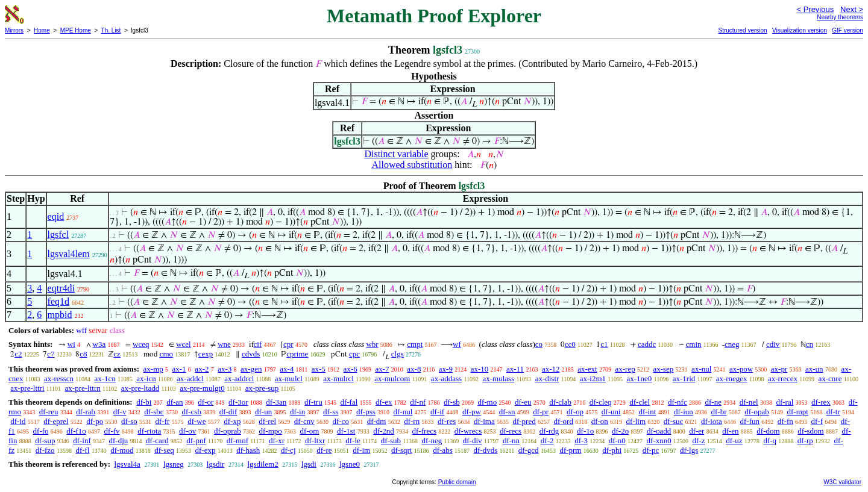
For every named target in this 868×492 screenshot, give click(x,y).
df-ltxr (315, 441)
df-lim (636, 421)
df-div (473, 441)
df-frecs (424, 431)
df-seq (164, 450)
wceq (141, 344)
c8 (83, 354)
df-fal (349, 402)
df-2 (547, 441)
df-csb (191, 412)
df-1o (585, 431)
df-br (719, 412)
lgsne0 (350, 464)
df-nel (749, 402)
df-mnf (237, 441)
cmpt (415, 344)
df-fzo (45, 450)
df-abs (443, 450)
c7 (51, 354)
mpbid (60, 315)
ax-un (814, 369)
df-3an (276, 402)
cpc (354, 354)
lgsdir (216, 464)
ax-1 (179, 369)
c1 (604, 344)
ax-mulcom (392, 378)
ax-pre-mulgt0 (202, 388)
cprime (297, 354)
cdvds (251, 354)
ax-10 (480, 369)
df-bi (144, 402)
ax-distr (547, 378)
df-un (263, 412)
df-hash (248, 450)
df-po (95, 421)
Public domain (457, 482)
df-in (297, 412)
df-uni (611, 412)
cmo (166, 354)
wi (71, 344)
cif (258, 344)
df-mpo (271, 431)
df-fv (112, 431)
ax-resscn (59, 378)
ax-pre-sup (262, 388)
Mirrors (14, 30)
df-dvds (486, 450)
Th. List (111, 30)
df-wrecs (468, 431)
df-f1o (76, 431)
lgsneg (174, 464)
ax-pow (741, 369)
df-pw (472, 412)
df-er (697, 431)
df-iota (712, 421)
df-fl (82, 450)
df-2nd (384, 431)
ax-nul (701, 369)
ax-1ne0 (639, 378)
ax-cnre (830, 378)
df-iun (684, 412)
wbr (372, 344)
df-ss (331, 412)
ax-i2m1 (593, 378)
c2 (18, 354)
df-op (575, 412)
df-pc (651, 450)
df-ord (563, 421)
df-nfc (678, 402)
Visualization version (800, 30)
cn (810, 344)
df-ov (187, 431)
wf (457, 344)
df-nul (403, 412)
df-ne (713, 402)
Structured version (742, 30)
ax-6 (351, 369)
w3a (99, 344)
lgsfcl (58, 235)
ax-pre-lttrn (83, 388)
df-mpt (798, 412)
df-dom (768, 431)
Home (42, 30)
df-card (157, 441)
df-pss (366, 412)
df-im (361, 450)
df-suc (674, 421)
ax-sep (663, 369)
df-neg (432, 441)
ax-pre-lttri (27, 388)
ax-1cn (105, 378)
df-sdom (810, 431)
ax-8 (414, 369)
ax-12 (551, 369)
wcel (184, 344)
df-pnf (196, 441)
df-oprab (228, 431)
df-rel (267, 421)
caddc (647, 344)
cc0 (570, 344)
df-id (18, 421)
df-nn (511, 441)
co (539, 344)
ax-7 (382, 369)
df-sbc (154, 412)
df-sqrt (402, 450)
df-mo (487, 402)
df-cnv (304, 421)
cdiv (773, 344)
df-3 (581, 441)
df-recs (511, 431)
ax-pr (779, 369)
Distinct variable (396, 154)
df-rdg (549, 431)
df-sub (391, 441)
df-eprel (56, 421)
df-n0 (617, 441)
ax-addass (446, 378)
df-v (120, 412)
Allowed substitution (412, 165)
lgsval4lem (69, 254)
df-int (647, 412)
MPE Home (76, 30)
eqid (56, 216)
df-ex (384, 402)
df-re (324, 450)
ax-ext (587, 369)
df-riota (149, 431)
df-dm (377, 421)
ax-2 (202, 369)
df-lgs (689, 450)
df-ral (785, 402)
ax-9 (446, 369)
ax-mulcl (289, 378)
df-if (437, 412)
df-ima (484, 421)
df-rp (805, 441)
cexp (206, 354)
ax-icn (146, 378)
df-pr (541, 412)
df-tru (313, 402)
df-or (206, 402)
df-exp (206, 450)
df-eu (523, 402)
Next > (852, 9)
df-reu (49, 412)
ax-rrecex (783, 378)
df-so (129, 421)
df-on (600, 421)
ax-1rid (684, 378)
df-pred (524, 421)
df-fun (750, 421)
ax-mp (153, 369)
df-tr (833, 412)
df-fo (41, 431)
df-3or (238, 402)
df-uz (734, 441)
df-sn (507, 412)
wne (224, 344)
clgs (398, 354)
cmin (694, 344)
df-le (353, 441)
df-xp (232, 421)
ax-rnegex (732, 378)
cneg (732, 344)
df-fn (785, 421)
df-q (770, 441)
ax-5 (319, 369)
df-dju (119, 441)
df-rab (86, 412)
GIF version (848, 30)
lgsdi (309, 464)
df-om (310, 431)
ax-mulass (499, 378)
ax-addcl (190, 378)
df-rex (821, 402)
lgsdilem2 (263, 464)
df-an (175, 402)
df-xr (277, 441)
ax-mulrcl (338, 378)
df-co (340, 421)
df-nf (418, 402)
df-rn (412, 421)
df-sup (45, 441)
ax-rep (625, 369)
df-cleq (601, 402)
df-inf (82, 441)
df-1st (346, 431)
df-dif (228, 412)
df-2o (620, 431)
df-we (197, 421)
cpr (288, 344)
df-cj (288, 450)
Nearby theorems (840, 17)
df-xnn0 (659, 441)
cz (117, 354)
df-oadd (659, 431)
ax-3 (225, 369)
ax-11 (515, 369)
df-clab (560, 402)
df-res (447, 421)
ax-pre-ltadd (140, 388)
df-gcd (529, 450)
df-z (699, 441)
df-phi (612, 450)
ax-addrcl (239, 378)
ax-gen (251, 369)
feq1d (58, 301)
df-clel (640, 402)
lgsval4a (127, 464)
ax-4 (287, 369)
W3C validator (842, 482)
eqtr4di (61, 288)
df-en (730, 431)
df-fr (163, 421)
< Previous (815, 9)
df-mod (122, 450)
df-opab (756, 412)
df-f (817, 421)
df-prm (570, 450)
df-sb (452, 402)
